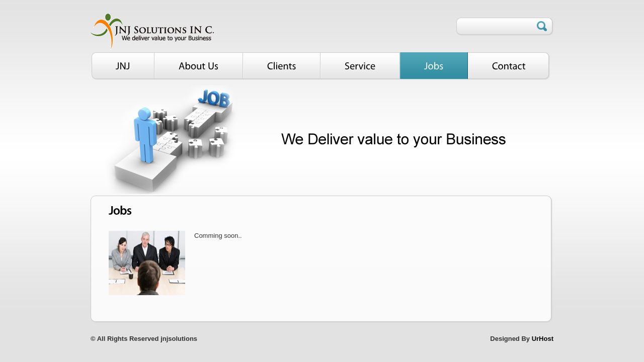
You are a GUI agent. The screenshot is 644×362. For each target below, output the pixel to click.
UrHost (543, 339)
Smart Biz (152, 29)
